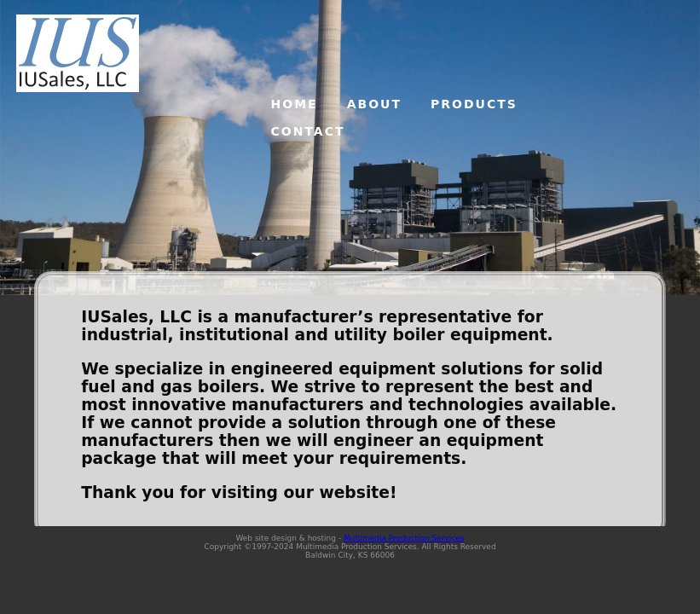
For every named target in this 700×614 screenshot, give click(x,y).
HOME (295, 104)
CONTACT (308, 131)
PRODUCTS (474, 104)
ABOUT (374, 104)
